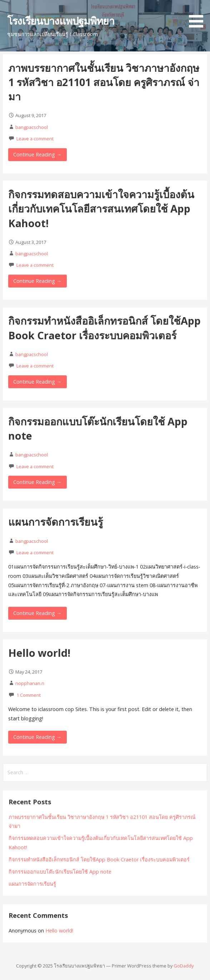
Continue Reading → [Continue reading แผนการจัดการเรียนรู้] (37, 613)
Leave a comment (35, 139)
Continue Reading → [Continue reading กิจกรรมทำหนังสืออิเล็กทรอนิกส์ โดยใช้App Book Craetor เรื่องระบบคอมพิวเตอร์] (37, 382)
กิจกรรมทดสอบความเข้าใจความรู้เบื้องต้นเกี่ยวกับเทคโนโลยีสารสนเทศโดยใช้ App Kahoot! (101, 209)
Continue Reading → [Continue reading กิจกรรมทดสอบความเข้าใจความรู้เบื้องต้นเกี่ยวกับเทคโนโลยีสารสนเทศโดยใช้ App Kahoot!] (37, 281)
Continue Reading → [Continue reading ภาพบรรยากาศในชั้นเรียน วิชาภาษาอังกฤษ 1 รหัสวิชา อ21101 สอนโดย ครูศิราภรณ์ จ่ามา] (37, 154)
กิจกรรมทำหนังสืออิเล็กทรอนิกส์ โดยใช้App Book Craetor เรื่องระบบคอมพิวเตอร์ (104, 328)
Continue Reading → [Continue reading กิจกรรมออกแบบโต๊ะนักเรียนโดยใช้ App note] (37, 482)
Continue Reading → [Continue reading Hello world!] (37, 737)
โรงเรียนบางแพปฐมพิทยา (61, 21)
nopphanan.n (30, 683)
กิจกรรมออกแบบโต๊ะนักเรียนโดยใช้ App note (60, 872)
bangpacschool (32, 127)
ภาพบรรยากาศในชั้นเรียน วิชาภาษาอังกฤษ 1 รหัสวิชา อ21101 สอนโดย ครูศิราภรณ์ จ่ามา (104, 82)
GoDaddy (184, 966)
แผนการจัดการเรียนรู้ (56, 522)
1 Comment (29, 695)
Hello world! (39, 653)
